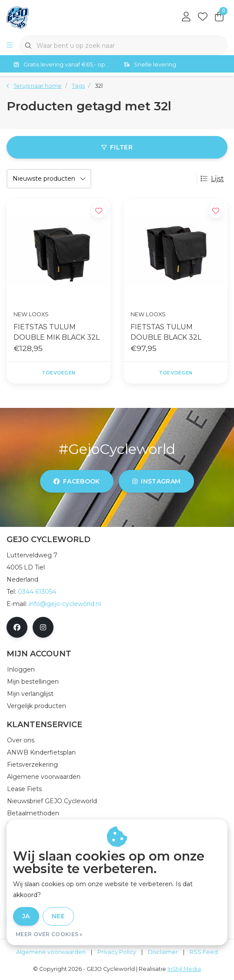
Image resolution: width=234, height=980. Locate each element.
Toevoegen (58, 373)
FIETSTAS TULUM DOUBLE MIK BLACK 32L (57, 332)
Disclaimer (163, 952)
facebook (77, 481)
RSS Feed (204, 952)
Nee (58, 916)
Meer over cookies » (49, 934)
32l (99, 86)
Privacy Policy (117, 952)
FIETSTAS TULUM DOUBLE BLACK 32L (166, 332)
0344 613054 (37, 592)
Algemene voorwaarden (51, 952)
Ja (26, 916)
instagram (156, 481)
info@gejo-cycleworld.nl (65, 604)
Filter (117, 147)
